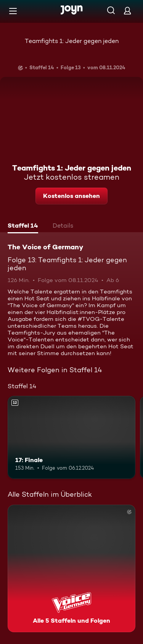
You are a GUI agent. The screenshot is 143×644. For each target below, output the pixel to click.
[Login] (127, 10)
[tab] (23, 226)
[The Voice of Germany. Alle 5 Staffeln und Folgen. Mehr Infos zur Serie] (71, 568)
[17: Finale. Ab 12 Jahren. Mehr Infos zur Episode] (71, 437)
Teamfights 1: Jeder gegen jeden (72, 41)
